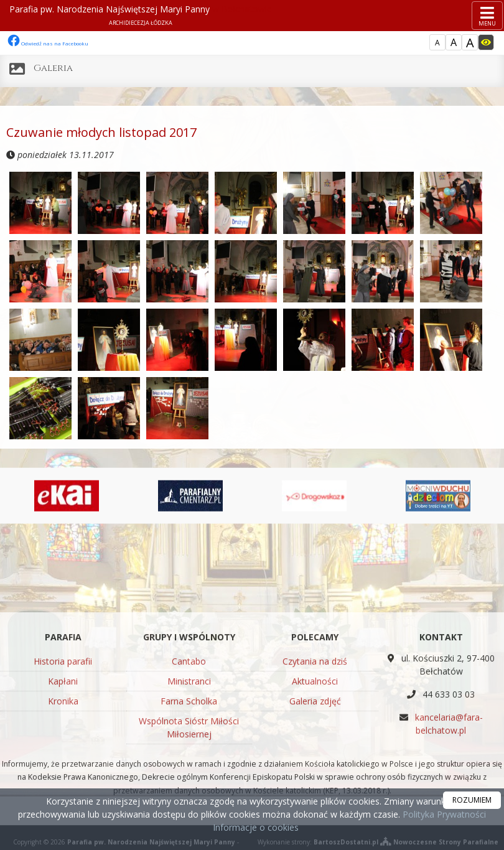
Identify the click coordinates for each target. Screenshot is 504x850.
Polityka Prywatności (443, 814)
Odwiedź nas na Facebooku (48, 43)
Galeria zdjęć (315, 782)
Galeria (53, 68)
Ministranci (189, 762)
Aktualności (315, 762)
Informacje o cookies (256, 827)
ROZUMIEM (472, 800)
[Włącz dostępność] (486, 42)
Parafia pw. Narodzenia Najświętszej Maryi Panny (141, 15)
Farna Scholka (189, 782)
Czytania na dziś (315, 742)
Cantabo (189, 742)
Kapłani (63, 762)
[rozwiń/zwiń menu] (487, 16)
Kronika (63, 782)
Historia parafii (63, 742)
